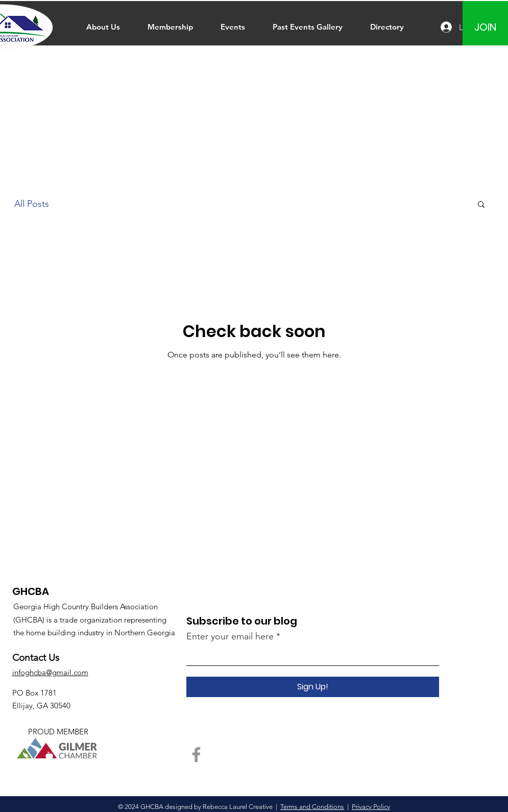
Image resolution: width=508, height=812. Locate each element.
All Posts (32, 204)
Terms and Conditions (312, 807)
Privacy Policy (371, 807)
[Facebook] (196, 755)
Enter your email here (230, 636)
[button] (481, 205)
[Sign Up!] (313, 687)
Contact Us (36, 658)
